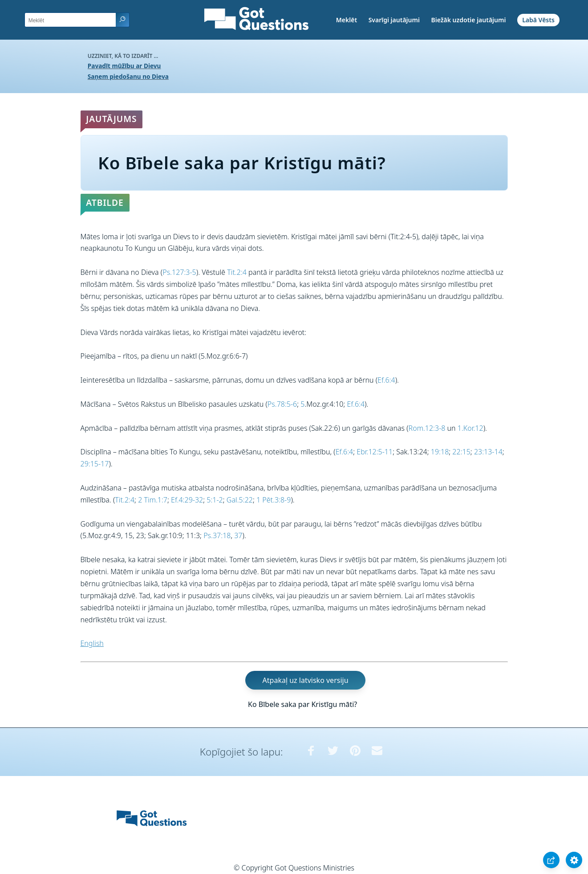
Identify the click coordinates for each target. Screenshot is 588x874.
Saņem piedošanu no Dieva (128, 76)
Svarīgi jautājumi (394, 20)
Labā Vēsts (538, 20)
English (92, 643)
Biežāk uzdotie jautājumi (468, 20)
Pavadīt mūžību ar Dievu (124, 66)
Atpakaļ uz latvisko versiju (306, 680)
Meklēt (347, 20)
